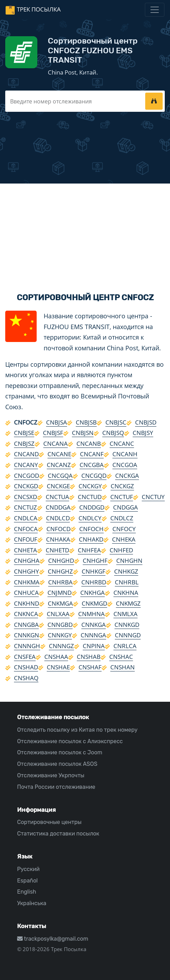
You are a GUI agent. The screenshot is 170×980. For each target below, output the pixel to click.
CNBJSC (116, 422)
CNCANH (125, 454)
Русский (28, 869)
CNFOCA (26, 529)
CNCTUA (57, 497)
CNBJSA (57, 422)
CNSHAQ (26, 678)
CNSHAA (56, 657)
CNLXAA (58, 614)
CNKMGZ (128, 603)
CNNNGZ (61, 646)
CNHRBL (127, 582)
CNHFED (121, 550)
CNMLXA (125, 614)
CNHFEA (89, 550)
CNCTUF (122, 497)
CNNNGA (93, 635)
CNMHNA (91, 614)
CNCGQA (60, 476)
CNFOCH (91, 529)
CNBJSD (146, 422)
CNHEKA (124, 539)
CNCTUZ (25, 507)
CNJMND (60, 593)
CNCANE (59, 454)
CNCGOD (27, 476)
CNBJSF (53, 433)
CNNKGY (60, 635)
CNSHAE (58, 667)
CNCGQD (94, 476)
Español (27, 881)
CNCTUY (153, 497)
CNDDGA (58, 507)
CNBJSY (143, 433)
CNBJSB (86, 422)
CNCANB (89, 444)
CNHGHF (95, 561)
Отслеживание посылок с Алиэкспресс (70, 741)
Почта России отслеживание (56, 787)
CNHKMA (27, 582)
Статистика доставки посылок (58, 834)
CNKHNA (126, 593)
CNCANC (122, 444)
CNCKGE (58, 486)
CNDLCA (26, 518)
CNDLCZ (122, 518)
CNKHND (27, 603)
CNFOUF (26, 539)
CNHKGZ (126, 571)
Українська (32, 903)
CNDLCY (90, 518)
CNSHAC (121, 657)
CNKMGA (60, 603)
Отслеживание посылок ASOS (57, 764)
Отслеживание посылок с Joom (60, 752)
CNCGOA (125, 465)
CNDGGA (125, 507)
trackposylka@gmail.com (53, 939)
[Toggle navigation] (155, 10)
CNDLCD (58, 518)
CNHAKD (91, 539)
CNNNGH (27, 646)
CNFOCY (124, 529)
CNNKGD (127, 625)
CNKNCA (26, 614)
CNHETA (25, 550)
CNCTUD (90, 497)
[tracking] (154, 101)
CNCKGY (90, 486)
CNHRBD (94, 582)
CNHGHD (61, 561)
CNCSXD (25, 497)
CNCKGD (26, 486)
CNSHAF (90, 667)
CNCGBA (92, 465)
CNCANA (56, 444)
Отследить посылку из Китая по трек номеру (77, 730)
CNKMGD (94, 603)
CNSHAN (123, 667)
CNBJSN (83, 433)
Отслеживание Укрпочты (51, 775)
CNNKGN (27, 635)
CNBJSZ (24, 444)
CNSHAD (26, 667)
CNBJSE (24, 433)
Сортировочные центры (49, 822)
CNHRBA (60, 582)
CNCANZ (59, 465)
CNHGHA (27, 561)
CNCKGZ (122, 486)
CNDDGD (92, 507)
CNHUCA (26, 593)
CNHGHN (129, 561)
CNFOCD (58, 529)
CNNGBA (26, 625)
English (27, 892)
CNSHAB (89, 657)
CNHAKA (58, 539)
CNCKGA (127, 476)
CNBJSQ (113, 433)
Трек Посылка (39, 9)
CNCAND (26, 454)
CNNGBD (60, 625)
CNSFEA (25, 657)
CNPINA (94, 646)
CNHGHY (27, 571)
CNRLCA (125, 646)
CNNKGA (94, 625)
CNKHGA (93, 593)
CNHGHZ (60, 571)
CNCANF (92, 454)
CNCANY (26, 465)
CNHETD (57, 550)
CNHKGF (94, 571)
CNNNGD (128, 635)
